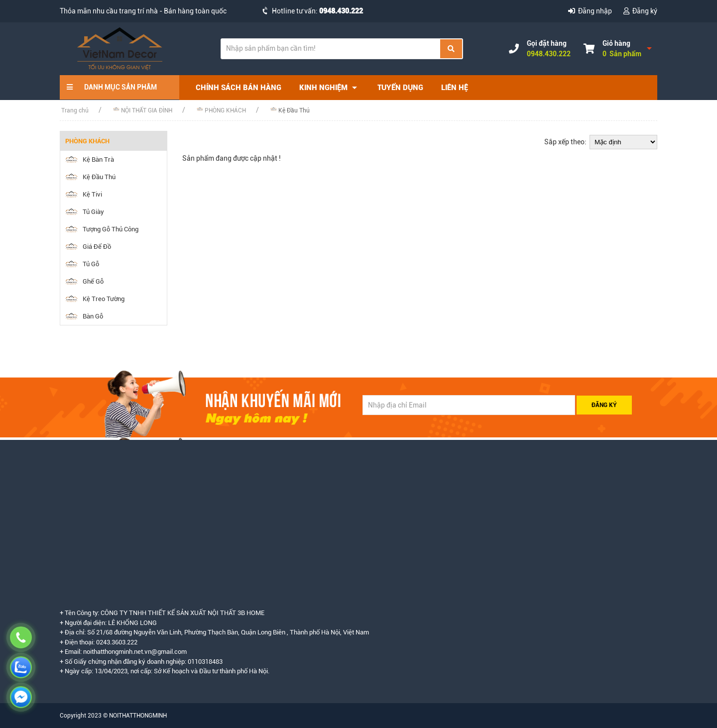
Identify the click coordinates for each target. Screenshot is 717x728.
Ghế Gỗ (84, 281)
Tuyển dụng (400, 88)
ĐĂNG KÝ (604, 405)
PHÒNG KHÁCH (221, 110)
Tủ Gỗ (82, 264)
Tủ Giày (85, 212)
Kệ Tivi (84, 194)
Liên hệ (455, 88)
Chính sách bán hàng (239, 88)
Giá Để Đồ (88, 247)
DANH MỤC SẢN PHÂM (112, 87)
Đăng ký (640, 11)
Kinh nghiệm (329, 88)
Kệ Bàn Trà (90, 159)
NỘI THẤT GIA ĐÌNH (143, 110)
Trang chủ (75, 110)
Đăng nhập (591, 11)
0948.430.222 (341, 11)
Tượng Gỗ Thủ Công (102, 229)
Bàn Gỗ (84, 316)
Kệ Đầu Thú (290, 110)
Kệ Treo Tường (95, 299)
